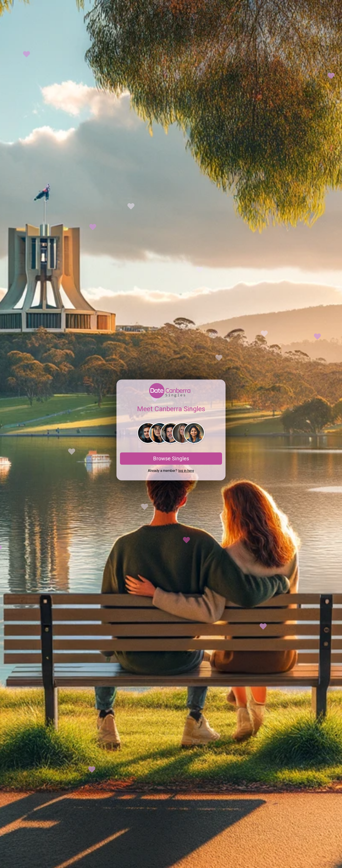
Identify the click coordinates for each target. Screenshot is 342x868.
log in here (186, 471)
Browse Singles (171, 459)
